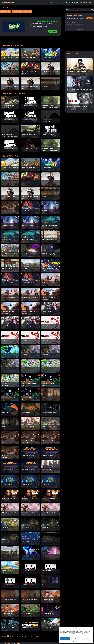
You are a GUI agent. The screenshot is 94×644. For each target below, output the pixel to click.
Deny (76, 639)
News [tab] (75, 56)
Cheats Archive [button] (28, 11)
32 (26, 636)
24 (23, 636)
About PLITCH (53, 31)
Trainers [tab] (69, 56)
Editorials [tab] (81, 56)
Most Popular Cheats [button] (17, 11)
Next (38, 636)
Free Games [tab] (89, 56)
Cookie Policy (76, 642)
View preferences (87, 639)
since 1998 (89, 18)
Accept (65, 639)
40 (29, 636)
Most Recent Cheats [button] (5, 11)
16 (20, 636)
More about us (80, 29)
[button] (91, 629)
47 (34, 636)
